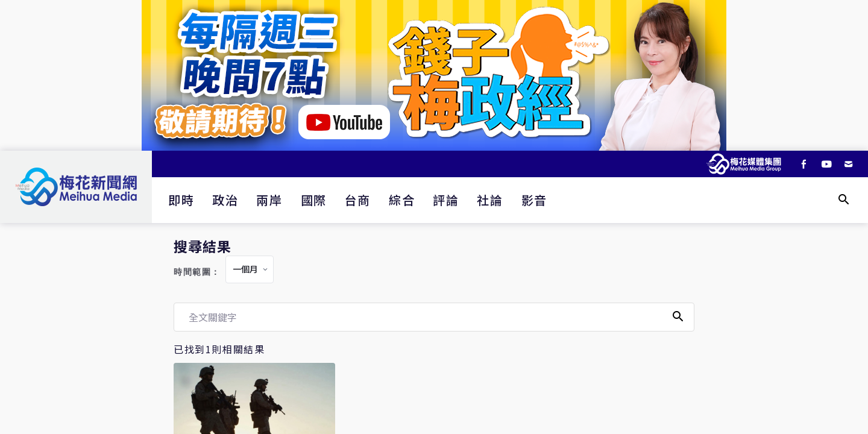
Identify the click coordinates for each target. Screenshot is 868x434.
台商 (358, 200)
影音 (534, 200)
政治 (225, 200)
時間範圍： (197, 272)
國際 (314, 200)
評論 (446, 200)
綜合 (402, 200)
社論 (490, 200)
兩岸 (269, 200)
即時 (181, 200)
